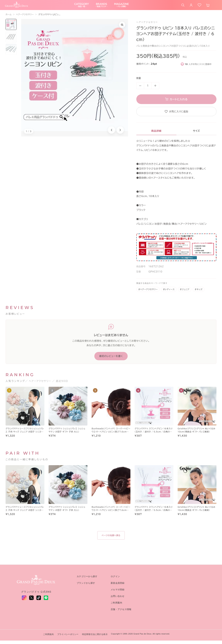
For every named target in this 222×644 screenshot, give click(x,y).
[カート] (208, 7)
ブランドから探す (86, 586)
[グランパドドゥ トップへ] (36, 584)
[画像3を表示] (11, 53)
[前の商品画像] (112, 133)
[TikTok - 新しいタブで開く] (39, 601)
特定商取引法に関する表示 (95, 638)
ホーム (9, 18)
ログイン (115, 580)
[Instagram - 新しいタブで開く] (24, 601)
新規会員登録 (118, 586)
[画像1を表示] (11, 28)
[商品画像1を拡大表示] (75, 81)
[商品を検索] (183, 7)
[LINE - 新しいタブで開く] (46, 601)
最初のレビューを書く (111, 360)
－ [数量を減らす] (140, 89)
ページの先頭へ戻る (111, 539)
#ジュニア (185, 293)
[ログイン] (191, 7)
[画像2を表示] (11, 40)
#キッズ (198, 293)
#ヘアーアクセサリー (148, 293)
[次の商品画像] (120, 133)
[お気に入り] (199, 7)
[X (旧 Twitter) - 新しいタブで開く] (31, 601)
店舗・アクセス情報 (121, 613)
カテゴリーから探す (87, 580)
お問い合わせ (118, 600)
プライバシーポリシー (68, 638)
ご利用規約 (48, 638)
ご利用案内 (116, 606)
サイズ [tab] (196, 134)
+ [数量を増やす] (155, 89)
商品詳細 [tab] (156, 134)
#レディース (169, 293)
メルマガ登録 (118, 593)
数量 (139, 82)
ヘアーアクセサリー (25, 18)
